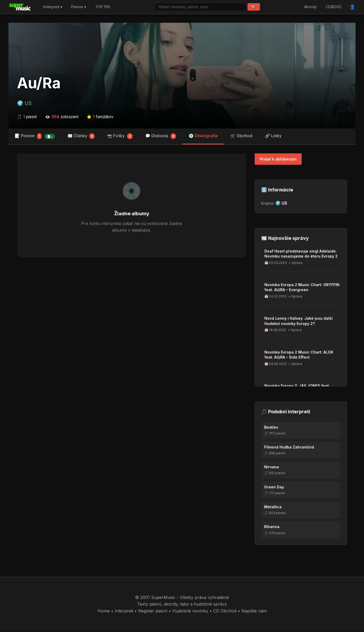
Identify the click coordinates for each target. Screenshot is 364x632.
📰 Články (81, 137)
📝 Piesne (35, 137)
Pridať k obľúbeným (278, 160)
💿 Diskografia (203, 137)
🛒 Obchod (241, 137)
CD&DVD (333, 7)
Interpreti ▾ (53, 7)
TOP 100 (103, 7)
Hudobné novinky (190, 612)
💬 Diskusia (161, 137)
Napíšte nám (254, 612)
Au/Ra (39, 84)
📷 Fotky (120, 137)
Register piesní (153, 612)
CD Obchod (225, 612)
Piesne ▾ (79, 7)
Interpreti (124, 612)
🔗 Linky (273, 137)
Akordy (310, 7)
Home (104, 612)
